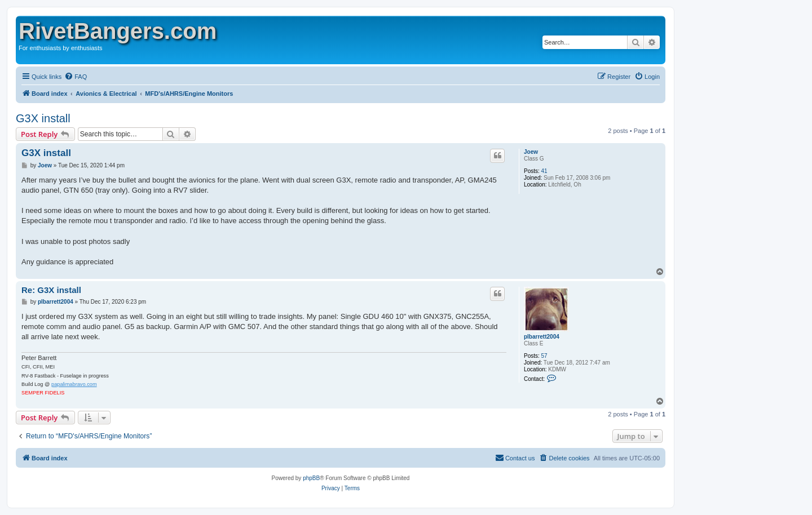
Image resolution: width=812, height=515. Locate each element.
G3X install (43, 118)
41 (544, 171)
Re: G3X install (51, 290)
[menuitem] (76, 77)
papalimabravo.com (74, 384)
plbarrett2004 (542, 337)
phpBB (311, 478)
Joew (531, 152)
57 (544, 356)
